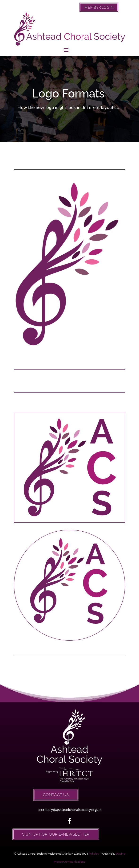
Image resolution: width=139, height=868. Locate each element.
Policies (94, 854)
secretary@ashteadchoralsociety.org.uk (70, 809)
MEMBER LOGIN (99, 7)
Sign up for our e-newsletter (44, 834)
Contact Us (44, 795)
